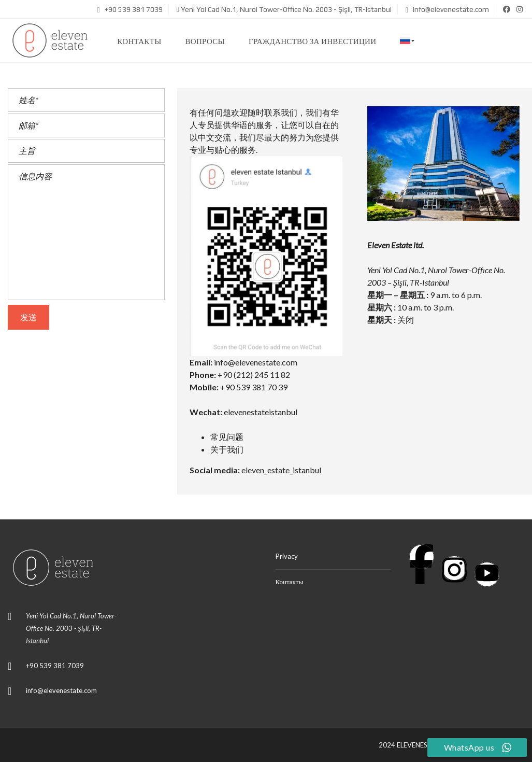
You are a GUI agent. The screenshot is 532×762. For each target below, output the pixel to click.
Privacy (287, 556)
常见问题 (227, 437)
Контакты (290, 582)
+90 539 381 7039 (130, 9)
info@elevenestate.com (447, 9)
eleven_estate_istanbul (281, 470)
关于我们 (227, 449)
